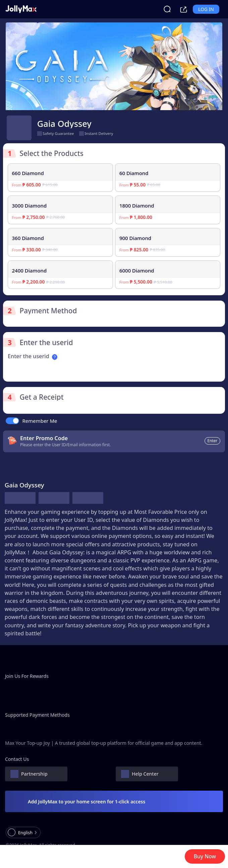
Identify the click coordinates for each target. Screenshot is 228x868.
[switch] (12, 421)
